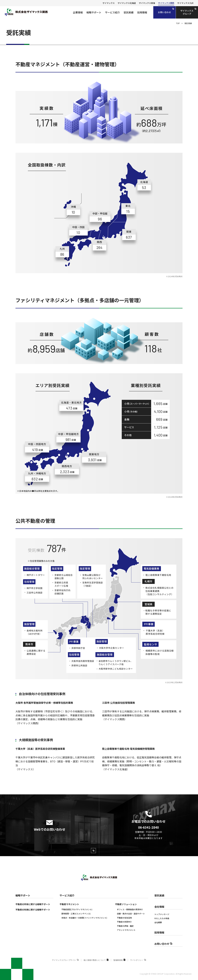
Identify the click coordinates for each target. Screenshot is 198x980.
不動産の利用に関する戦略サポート (33, 910)
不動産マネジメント (69, 904)
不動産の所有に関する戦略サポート (33, 904)
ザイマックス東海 (147, 3)
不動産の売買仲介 (124, 922)
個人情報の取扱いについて (96, 960)
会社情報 (159, 907)
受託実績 (159, 895)
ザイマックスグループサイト (65, 960)
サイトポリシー (138, 960)
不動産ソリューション (126, 904)
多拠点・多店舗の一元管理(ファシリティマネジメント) (84, 918)
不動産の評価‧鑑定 (125, 926)
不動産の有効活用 (124, 918)
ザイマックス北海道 (127, 3)
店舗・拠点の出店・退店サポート (131, 914)
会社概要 (158, 922)
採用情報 (159, 932)
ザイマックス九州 (185, 3)
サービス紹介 (67, 895)
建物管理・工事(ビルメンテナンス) (76, 914)
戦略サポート (23, 895)
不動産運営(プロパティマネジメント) (77, 909)
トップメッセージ (162, 914)
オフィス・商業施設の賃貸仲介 (130, 909)
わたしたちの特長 (162, 918)
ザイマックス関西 (166, 3)
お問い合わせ (163, 944)
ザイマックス (109, 3)
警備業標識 (119, 960)
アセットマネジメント (126, 930)
